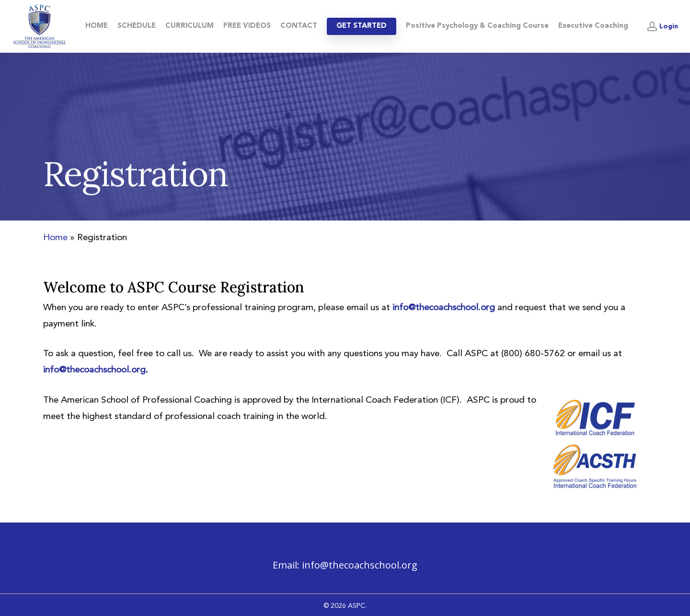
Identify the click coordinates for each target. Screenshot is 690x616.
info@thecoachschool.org (360, 565)
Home (55, 238)
